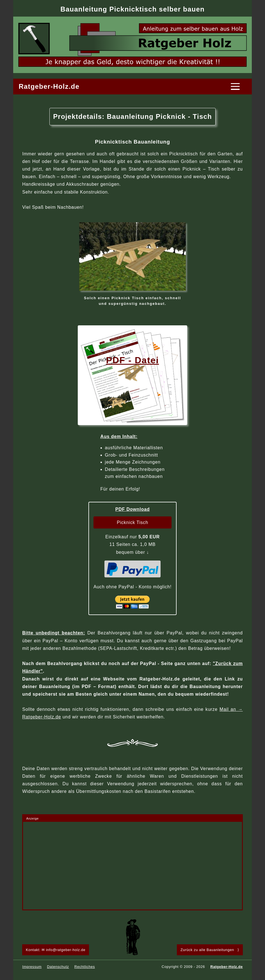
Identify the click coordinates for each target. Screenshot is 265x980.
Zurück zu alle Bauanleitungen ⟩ (210, 950)
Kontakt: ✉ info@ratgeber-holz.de (56, 950)
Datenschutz (58, 967)
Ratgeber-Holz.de (49, 86)
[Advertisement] (132, 866)
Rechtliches (85, 967)
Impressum (32, 967)
